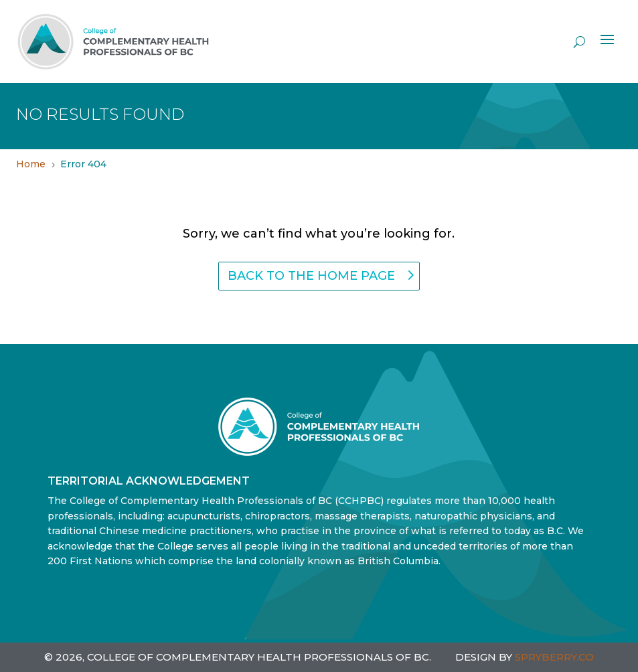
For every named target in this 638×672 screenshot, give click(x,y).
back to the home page (311, 276)
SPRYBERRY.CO (554, 657)
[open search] (579, 41)
